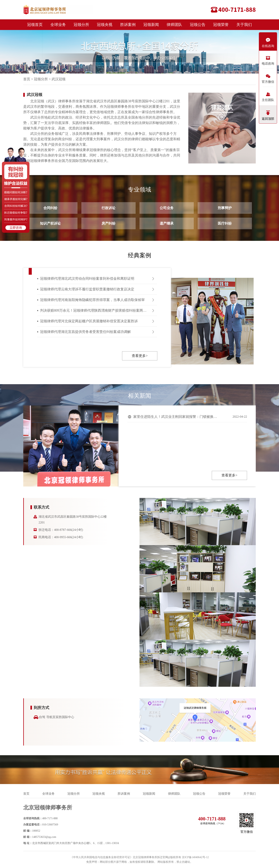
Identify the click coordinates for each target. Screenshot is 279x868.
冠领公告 (198, 25)
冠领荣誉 (221, 25)
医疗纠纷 (225, 223)
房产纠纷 (108, 223)
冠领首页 (35, 25)
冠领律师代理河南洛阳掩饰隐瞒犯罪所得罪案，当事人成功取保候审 (92, 300)
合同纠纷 (50, 208)
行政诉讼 (108, 208)
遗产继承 (167, 223)
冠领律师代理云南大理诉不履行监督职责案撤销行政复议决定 (87, 289)
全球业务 (58, 25)
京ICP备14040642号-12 (195, 857)
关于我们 (244, 25)
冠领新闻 (151, 25)
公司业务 (167, 208)
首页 (27, 79)
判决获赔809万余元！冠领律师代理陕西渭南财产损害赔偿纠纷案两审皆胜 (97, 310)
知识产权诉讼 (50, 223)
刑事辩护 (225, 208)
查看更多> (140, 356)
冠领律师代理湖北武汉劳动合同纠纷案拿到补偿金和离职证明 (87, 279)
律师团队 (174, 25)
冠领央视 (105, 25)
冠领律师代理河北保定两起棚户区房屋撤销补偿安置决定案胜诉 (89, 321)
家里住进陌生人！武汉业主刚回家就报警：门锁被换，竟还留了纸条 (176, 417)
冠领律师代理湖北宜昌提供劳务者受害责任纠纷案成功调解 (85, 332)
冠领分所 (81, 25)
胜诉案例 (128, 25)
